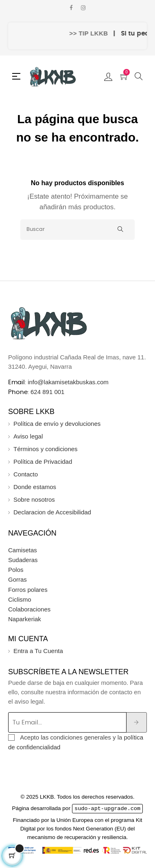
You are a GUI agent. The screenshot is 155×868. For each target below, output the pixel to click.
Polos (16, 570)
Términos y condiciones (46, 449)
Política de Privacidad (43, 462)
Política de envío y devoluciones (57, 424)
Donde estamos (35, 487)
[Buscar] (77, 230)
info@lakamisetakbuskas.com (67, 382)
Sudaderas (23, 560)
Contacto (26, 474)
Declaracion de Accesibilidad (52, 512)
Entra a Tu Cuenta (38, 651)
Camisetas (23, 550)
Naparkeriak (25, 619)
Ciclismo (20, 599)
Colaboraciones (29, 609)
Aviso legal (28, 436)
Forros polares (28, 590)
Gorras (17, 579)
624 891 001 (47, 392)
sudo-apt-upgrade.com (107, 808)
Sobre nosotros (34, 499)
